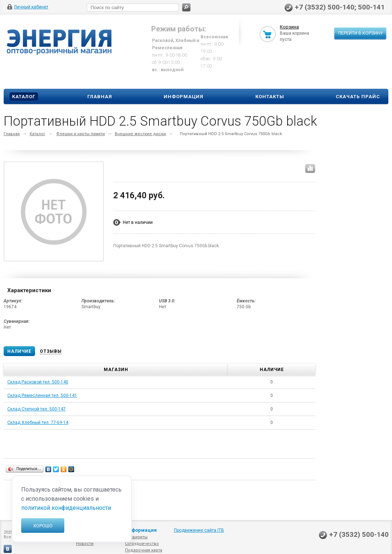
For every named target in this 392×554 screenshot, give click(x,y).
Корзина (289, 27)
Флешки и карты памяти (81, 134)
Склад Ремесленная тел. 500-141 (42, 396)
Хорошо (43, 526)
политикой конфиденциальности (66, 508)
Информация (184, 97)
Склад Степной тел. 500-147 (37, 409)
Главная (100, 97)
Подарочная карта (144, 550)
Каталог (24, 97)
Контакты (270, 97)
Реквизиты (136, 537)
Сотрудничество (142, 544)
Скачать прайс (358, 97)
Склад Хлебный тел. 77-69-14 (38, 423)
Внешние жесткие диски (140, 134)
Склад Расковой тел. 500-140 (38, 382)
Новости (85, 544)
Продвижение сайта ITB (199, 530)
